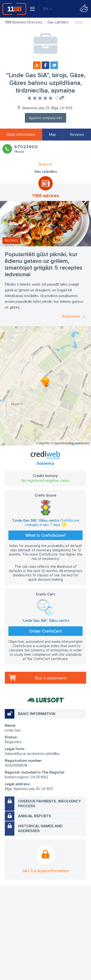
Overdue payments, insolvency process (49, 804)
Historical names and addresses (40, 828)
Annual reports (34, 816)
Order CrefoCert (45, 631)
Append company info (45, 118)
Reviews (77, 135)
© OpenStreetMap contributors (70, 443)
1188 (14, 9)
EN (47, 9)
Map (53, 135)
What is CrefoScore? (45, 535)
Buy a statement (51, 678)
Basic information (21, 135)
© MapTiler (43, 443)
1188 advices (46, 196)
